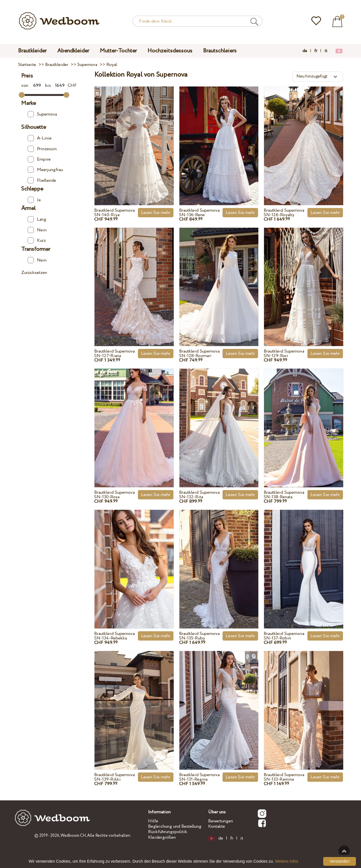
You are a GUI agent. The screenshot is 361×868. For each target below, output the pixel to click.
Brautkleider (32, 51)
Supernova (42, 114)
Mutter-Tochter (118, 51)
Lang (37, 219)
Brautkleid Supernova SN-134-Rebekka (115, 636)
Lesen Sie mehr (156, 213)
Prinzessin (42, 149)
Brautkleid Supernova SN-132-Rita (199, 495)
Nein (37, 230)
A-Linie (40, 138)
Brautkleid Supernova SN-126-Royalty (284, 213)
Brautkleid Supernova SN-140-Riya (115, 213)
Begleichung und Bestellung (175, 826)
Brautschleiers (220, 51)
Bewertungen (221, 821)
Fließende (42, 181)
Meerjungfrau (45, 170)
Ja (34, 200)
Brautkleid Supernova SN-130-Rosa (115, 495)
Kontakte (217, 826)
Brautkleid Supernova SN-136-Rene (199, 213)
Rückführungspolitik (168, 832)
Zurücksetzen (34, 273)
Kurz (37, 241)
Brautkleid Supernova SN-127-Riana (115, 354)
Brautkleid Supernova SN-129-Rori (284, 354)
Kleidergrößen (162, 837)
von (33, 86)
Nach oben (344, 851)
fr (316, 51)
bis (57, 86)
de (305, 51)
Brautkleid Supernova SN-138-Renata (284, 495)
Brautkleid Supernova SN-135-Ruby (199, 636)
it (326, 51)
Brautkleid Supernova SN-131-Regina (199, 777)
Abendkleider (73, 51)
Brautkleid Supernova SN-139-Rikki (115, 777)
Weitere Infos (287, 861)
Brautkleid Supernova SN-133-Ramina (284, 777)
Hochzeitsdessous (170, 51)
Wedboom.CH (73, 836)
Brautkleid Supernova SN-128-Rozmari (199, 354)
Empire (39, 159)
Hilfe (153, 821)
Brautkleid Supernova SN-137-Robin (284, 636)
